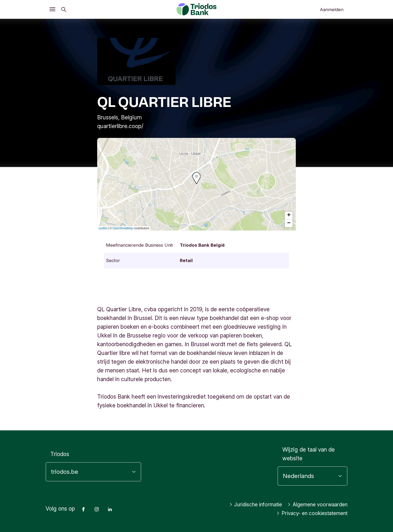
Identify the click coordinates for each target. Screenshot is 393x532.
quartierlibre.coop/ (120, 126)
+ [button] (289, 215)
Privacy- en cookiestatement (308, 513)
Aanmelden (332, 10)
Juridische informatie (248, 505)
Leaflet (103, 228)
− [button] (289, 223)
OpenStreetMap (123, 228)
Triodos (60, 454)
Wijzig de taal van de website (309, 454)
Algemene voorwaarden (315, 505)
